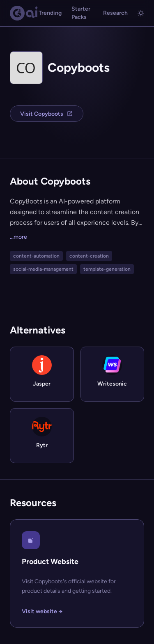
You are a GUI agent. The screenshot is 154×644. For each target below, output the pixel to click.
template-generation (107, 269)
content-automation (36, 256)
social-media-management (43, 269)
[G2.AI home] (24, 13)
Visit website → (42, 611)
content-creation (89, 256)
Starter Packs (81, 13)
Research (115, 13)
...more (18, 237)
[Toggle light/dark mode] (141, 13)
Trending (50, 13)
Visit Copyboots (47, 114)
